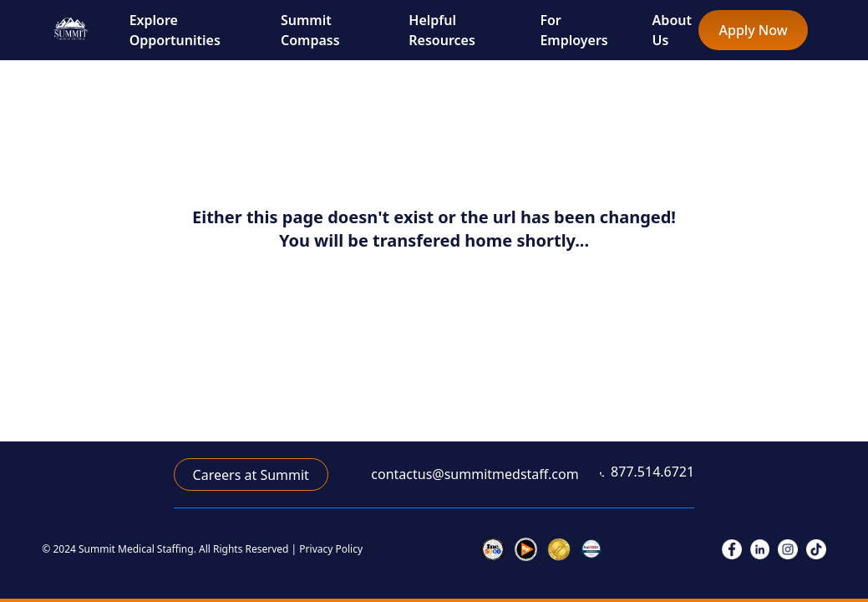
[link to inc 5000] (493, 549)
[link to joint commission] (559, 549)
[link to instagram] (788, 549)
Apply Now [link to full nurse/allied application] (754, 30)
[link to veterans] (591, 549)
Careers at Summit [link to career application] (251, 475)
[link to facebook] (732, 549)
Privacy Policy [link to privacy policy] (331, 549)
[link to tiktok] (816, 549)
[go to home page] (70, 30)
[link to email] (464, 474)
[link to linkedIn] (760, 549)
